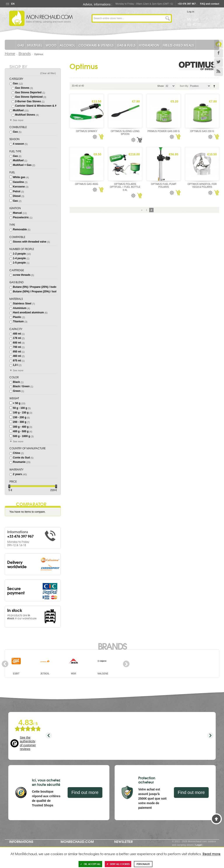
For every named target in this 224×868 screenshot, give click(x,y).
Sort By (184, 86)
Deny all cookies (118, 864)
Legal (199, 845)
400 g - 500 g (21, 431)
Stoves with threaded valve (30, 242)
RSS (219, 72)
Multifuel (18, 110)
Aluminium (20, 308)
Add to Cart (101, 137)
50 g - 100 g (20, 408)
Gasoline (18, 182)
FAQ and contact (210, 4)
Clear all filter (48, 73)
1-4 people (19, 258)
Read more (212, 854)
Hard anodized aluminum (28, 312)
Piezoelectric (21, 217)
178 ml (17, 338)
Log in (191, 12)
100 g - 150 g (21, 413)
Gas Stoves (22, 88)
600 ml (17, 343)
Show (160, 86)
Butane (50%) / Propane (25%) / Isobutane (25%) (42, 292)
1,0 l (15, 365)
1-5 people (19, 263)
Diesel (17, 196)
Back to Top (216, 819)
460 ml (17, 356)
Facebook (219, 53)
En (13, 4)
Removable (20, 229)
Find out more (85, 792)
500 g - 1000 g (21, 436)
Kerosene (19, 187)
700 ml (17, 347)
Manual (17, 213)
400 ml (17, 334)
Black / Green (21, 386)
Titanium (18, 321)
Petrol (17, 191)
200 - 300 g (20, 422)
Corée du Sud (21, 458)
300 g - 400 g (21, 427)
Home (10, 54)
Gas (15, 83)
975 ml (17, 361)
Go (168, 18)
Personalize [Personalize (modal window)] (143, 864)
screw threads (22, 275)
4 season (18, 144)
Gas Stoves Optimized (29, 97)
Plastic (17, 317)
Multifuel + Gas (22, 165)
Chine (17, 453)
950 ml (17, 352)
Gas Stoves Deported (28, 92)
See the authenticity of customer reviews (28, 743)
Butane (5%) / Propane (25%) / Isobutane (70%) (42, 287)
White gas (19, 177)
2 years (17, 474)
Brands (25, 54)
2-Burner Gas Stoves (28, 101)
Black (16, 382)
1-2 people (19, 254)
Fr (7, 4)
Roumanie (19, 462)
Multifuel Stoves (25, 115)
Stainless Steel (22, 304)
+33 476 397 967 (187, 4)
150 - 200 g (20, 417)
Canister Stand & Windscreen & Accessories (43, 106)
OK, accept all (90, 864)
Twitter (219, 62)
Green (17, 391)
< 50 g (17, 403)
